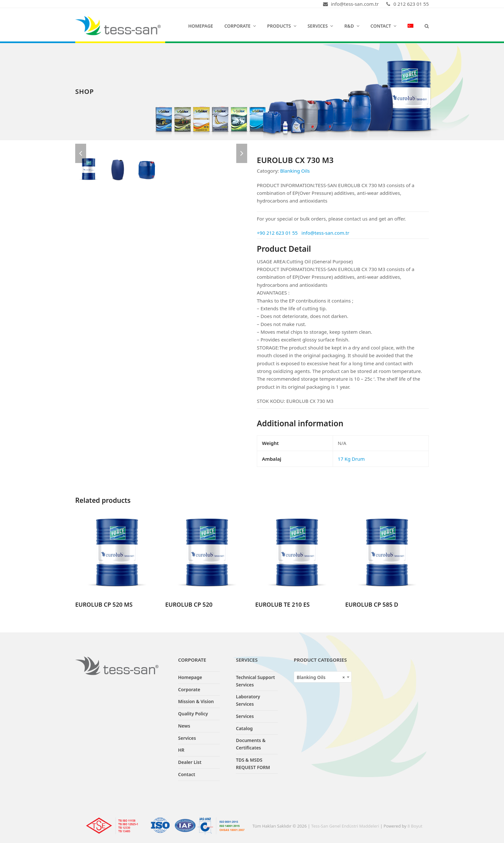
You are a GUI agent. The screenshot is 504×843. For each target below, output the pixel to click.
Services (187, 738)
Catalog (244, 728)
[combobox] (323, 677)
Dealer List (190, 762)
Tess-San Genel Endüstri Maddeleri (345, 826)
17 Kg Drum (351, 459)
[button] (427, 26)
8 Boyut (415, 826)
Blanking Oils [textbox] (321, 677)
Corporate (189, 689)
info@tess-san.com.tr (325, 233)
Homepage (190, 677)
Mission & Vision (196, 701)
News (184, 726)
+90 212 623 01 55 (277, 233)
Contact (187, 774)
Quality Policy (193, 714)
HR (181, 750)
